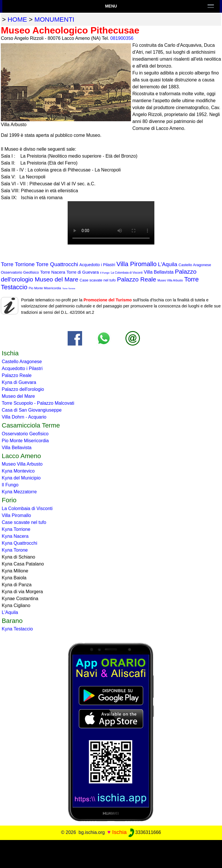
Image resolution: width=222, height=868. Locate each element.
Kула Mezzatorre (19, 492)
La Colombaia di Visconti (127, 273)
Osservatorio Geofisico (20, 272)
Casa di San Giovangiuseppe (32, 410)
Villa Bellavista (159, 272)
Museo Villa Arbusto (170, 280)
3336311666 (145, 832)
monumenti (54, 19)
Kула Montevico (18, 471)
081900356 (122, 38)
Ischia (119, 832)
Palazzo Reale (137, 279)
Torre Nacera (53, 272)
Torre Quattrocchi (57, 264)
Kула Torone (15, 550)
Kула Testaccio (17, 629)
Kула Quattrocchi (20, 543)
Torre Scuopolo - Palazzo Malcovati (38, 403)
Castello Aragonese (195, 265)
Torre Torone (69, 289)
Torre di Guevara (83, 272)
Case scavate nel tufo (98, 280)
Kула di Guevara (19, 382)
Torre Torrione (18, 264)
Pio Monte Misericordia (45, 288)
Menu (111, 6)
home (17, 19)
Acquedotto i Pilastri (97, 265)
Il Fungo (105, 273)
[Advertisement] (111, 853)
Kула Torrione (16, 529)
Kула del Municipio (21, 478)
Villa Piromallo (137, 264)
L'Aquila (168, 264)
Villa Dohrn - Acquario (24, 417)
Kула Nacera (15, 536)
